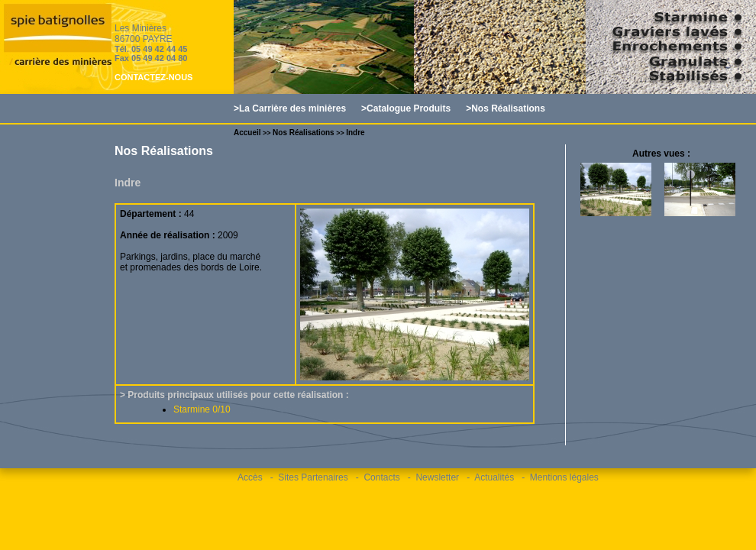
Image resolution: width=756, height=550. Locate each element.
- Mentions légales (560, 477)
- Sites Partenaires (309, 477)
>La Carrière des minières (290, 108)
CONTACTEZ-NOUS (153, 77)
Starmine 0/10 (202, 409)
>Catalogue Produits (406, 108)
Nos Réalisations (304, 133)
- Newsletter (433, 477)
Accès (250, 477)
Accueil (247, 133)
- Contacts (378, 477)
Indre (355, 133)
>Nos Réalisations (506, 108)
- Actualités (490, 477)
